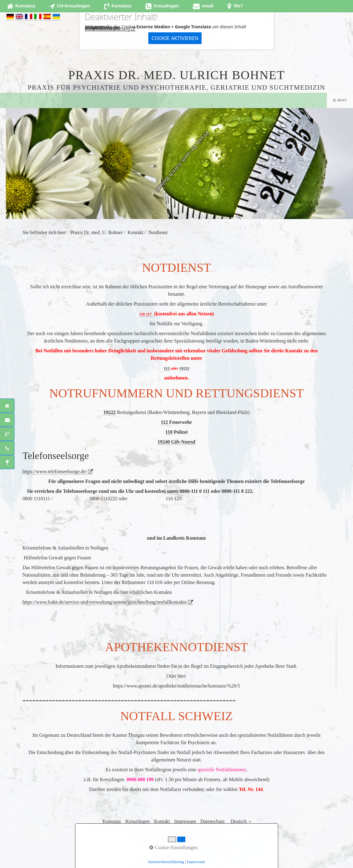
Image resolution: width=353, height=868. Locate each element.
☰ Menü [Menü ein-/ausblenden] (340, 100)
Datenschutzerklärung (107, 28)
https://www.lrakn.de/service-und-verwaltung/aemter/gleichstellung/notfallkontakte (105, 602)
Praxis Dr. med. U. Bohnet (96, 232)
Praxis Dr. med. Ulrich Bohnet (176, 75)
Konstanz (112, 821)
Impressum (185, 821)
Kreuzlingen (137, 821)
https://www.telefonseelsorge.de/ (55, 471)
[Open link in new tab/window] (203, 6)
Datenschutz (213, 821)
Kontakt (162, 821)
